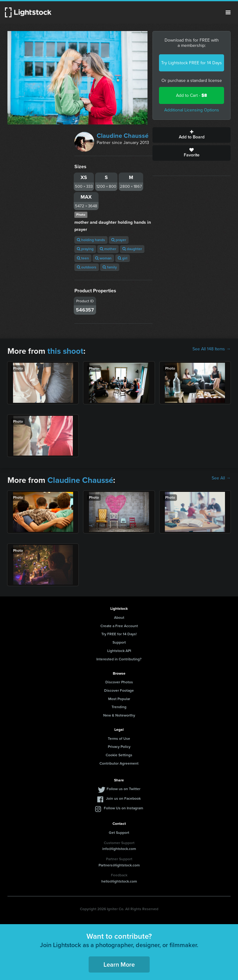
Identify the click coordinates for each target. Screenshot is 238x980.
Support (119, 642)
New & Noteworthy (119, 715)
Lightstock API (119, 651)
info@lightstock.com (119, 849)
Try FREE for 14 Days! (119, 634)
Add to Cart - (192, 95)
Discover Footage (119, 690)
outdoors (87, 267)
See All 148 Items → (212, 349)
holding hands (91, 240)
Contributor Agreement (119, 763)
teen (83, 258)
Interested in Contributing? (119, 659)
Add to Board (192, 135)
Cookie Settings (119, 755)
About (119, 618)
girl (123, 258)
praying (85, 249)
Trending (119, 707)
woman (103, 258)
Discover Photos (119, 682)
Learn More (119, 964)
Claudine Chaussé (123, 136)
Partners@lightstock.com (119, 865)
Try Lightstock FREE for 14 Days (192, 63)
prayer (119, 240)
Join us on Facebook (123, 798)
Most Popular (119, 699)
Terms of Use (119, 739)
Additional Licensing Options (192, 110)
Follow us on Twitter (123, 789)
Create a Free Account (119, 626)
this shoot (65, 351)
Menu (228, 12)
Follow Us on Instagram (123, 808)
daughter (132, 249)
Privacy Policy (119, 747)
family (110, 267)
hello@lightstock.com (119, 881)
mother (108, 249)
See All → (221, 478)
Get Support (119, 833)
